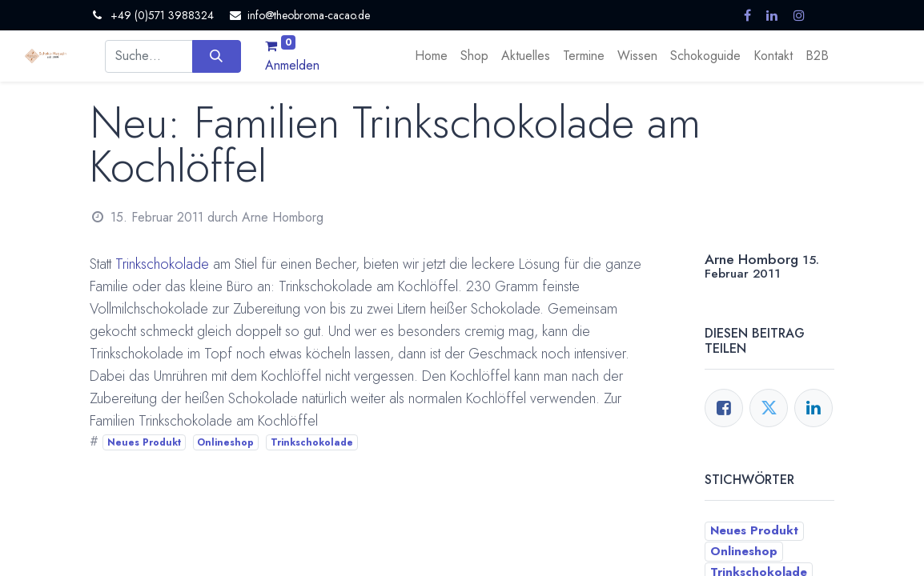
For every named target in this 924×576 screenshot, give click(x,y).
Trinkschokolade (162, 264)
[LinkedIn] (814, 408)
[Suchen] (217, 56)
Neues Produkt (144, 442)
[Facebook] (724, 408)
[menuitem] (431, 56)
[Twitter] (769, 408)
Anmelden (292, 65)
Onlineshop (225, 442)
